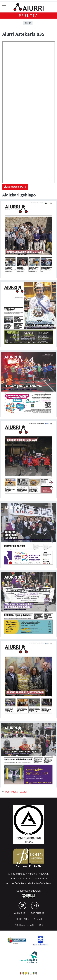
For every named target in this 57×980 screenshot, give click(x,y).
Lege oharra (37, 913)
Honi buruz (19, 913)
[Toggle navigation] (4, 7)
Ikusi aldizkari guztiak (16, 792)
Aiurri (28, 23)
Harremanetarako (24, 925)
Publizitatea (22, 919)
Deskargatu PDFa (15, 187)
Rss (41, 925)
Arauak (38, 919)
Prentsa (28, 15)
